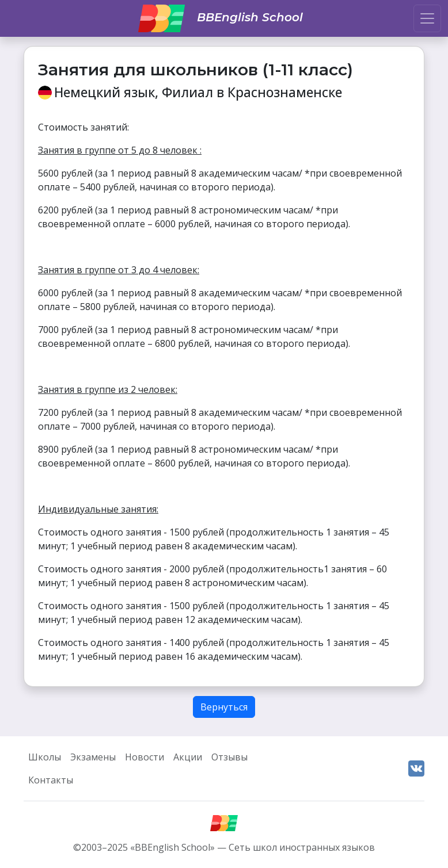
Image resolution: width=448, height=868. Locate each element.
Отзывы (229, 757)
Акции (188, 757)
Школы (45, 757)
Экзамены (93, 757)
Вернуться (224, 707)
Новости (145, 757)
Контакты (51, 780)
